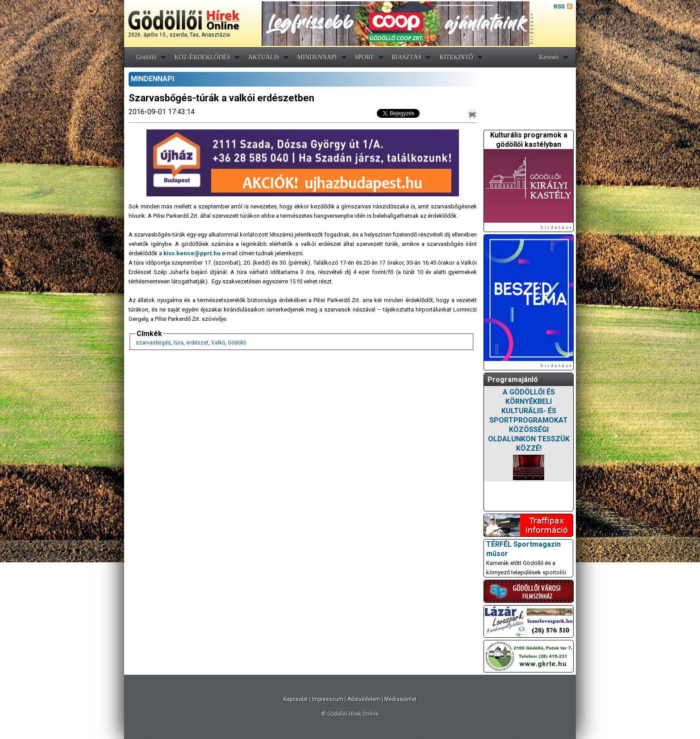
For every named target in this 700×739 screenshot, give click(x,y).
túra (179, 343)
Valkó (218, 343)
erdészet (197, 343)
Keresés (549, 57)
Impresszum (328, 699)
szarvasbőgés (153, 343)
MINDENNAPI (317, 57)
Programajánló (513, 380)
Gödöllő (146, 57)
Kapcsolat (296, 699)
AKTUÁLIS (264, 57)
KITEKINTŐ (456, 57)
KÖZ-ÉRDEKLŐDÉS (202, 57)
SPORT (365, 57)
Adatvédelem (364, 699)
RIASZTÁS (407, 57)
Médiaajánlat (400, 699)
